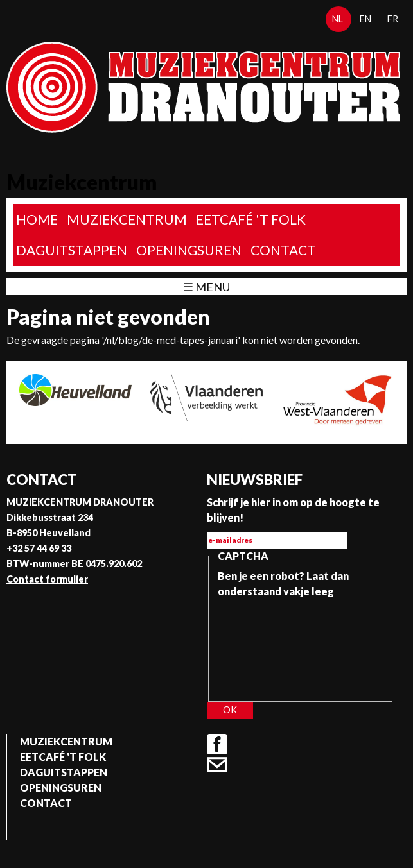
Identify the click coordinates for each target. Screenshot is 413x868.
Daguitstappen (72, 250)
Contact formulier (47, 579)
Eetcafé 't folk (251, 219)
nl (338, 19)
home (37, 219)
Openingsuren (189, 250)
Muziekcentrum (127, 219)
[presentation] (270, 645)
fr (393, 19)
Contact (283, 250)
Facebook (217, 744)
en (365, 19)
